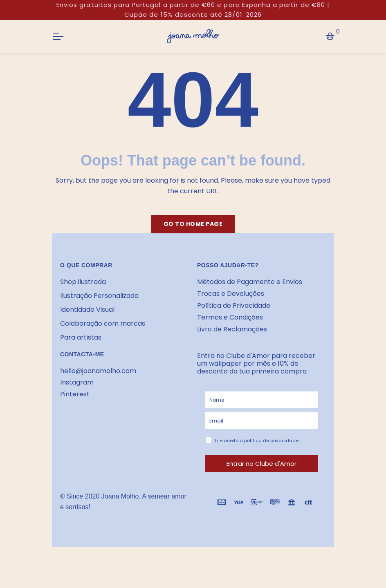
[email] (261, 421)
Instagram (77, 382)
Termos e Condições (230, 317)
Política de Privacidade (234, 305)
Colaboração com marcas (103, 323)
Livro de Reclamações (232, 329)
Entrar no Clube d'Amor (261, 464)
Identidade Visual (87, 310)
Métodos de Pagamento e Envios (250, 282)
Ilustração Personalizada (99, 296)
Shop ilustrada (83, 282)
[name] (261, 400)
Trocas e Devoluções (231, 294)
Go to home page (193, 224)
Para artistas (81, 337)
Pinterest (75, 394)
